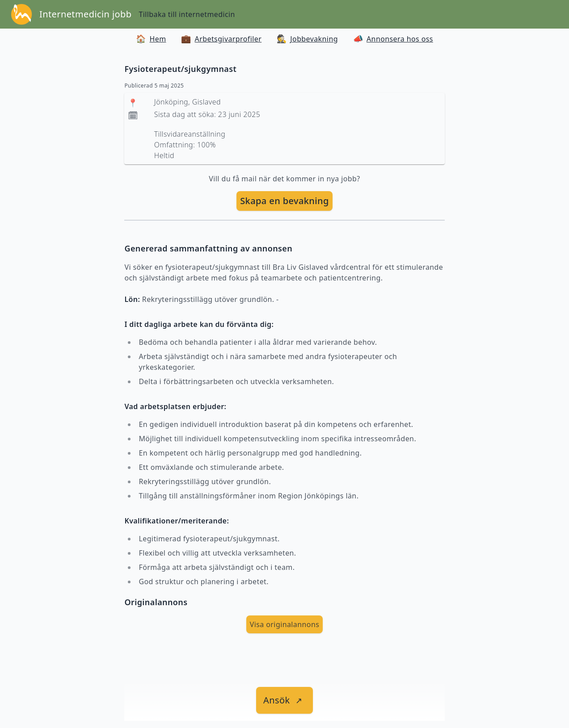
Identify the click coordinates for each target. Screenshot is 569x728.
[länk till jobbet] (284, 700)
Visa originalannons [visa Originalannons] (285, 624)
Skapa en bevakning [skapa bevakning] (284, 201)
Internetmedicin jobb (85, 14)
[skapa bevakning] (284, 201)
